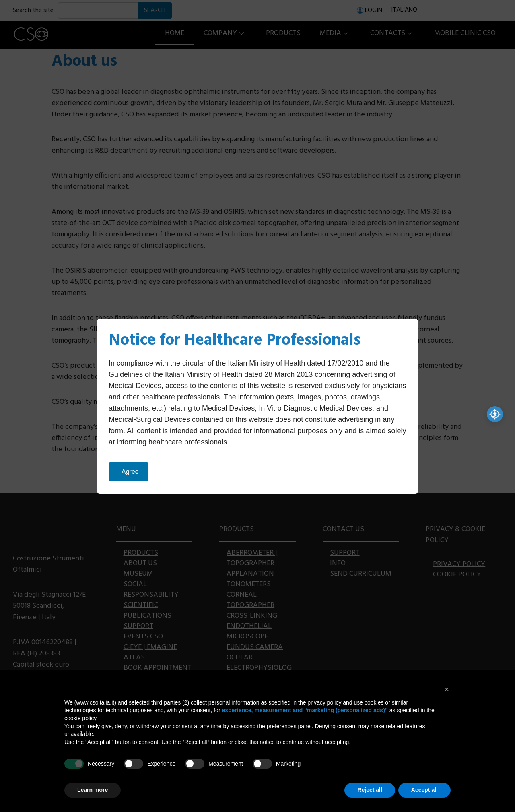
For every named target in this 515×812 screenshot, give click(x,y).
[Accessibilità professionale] (495, 414)
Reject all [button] (370, 790)
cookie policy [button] (80, 718)
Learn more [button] (93, 790)
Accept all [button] (424, 790)
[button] (447, 689)
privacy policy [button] (324, 702)
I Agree (129, 472)
